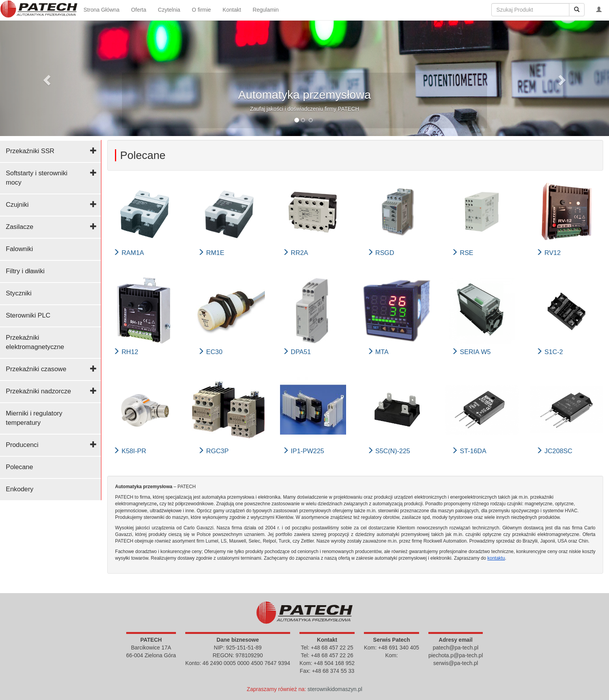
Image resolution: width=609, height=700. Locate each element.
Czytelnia (169, 10)
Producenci (22, 445)
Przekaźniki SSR (30, 151)
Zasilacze (20, 227)
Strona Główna (102, 10)
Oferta (139, 10)
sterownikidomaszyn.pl (335, 689)
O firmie (201, 10)
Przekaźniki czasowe (36, 369)
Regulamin (266, 10)
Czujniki (17, 205)
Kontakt (232, 10)
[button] (46, 78)
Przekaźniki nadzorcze (38, 391)
